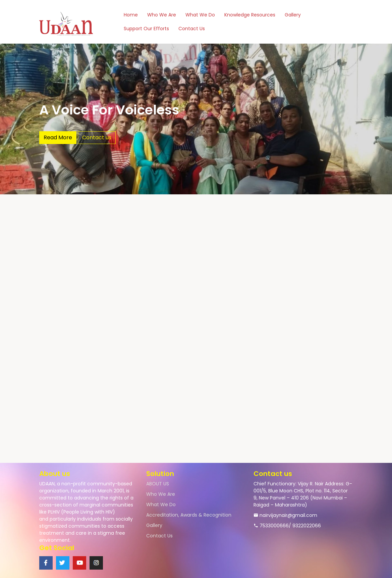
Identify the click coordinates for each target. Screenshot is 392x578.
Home (131, 15)
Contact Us (192, 29)
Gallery (293, 15)
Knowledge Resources (250, 15)
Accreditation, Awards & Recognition (189, 515)
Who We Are (162, 15)
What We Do (200, 15)
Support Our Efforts (146, 29)
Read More (58, 137)
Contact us (97, 137)
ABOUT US (158, 484)
